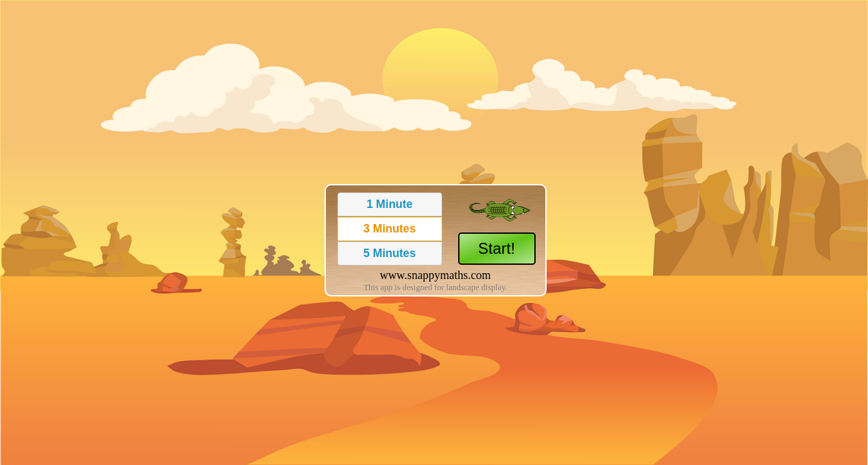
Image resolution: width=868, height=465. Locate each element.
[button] (390, 204)
